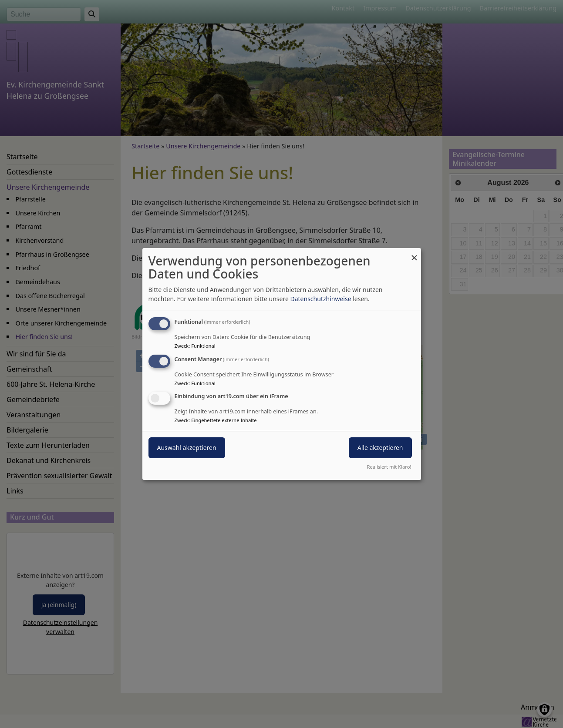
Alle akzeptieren (380, 448)
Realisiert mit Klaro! (389, 467)
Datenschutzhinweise (320, 299)
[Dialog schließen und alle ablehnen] (415, 253)
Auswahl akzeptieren (187, 448)
